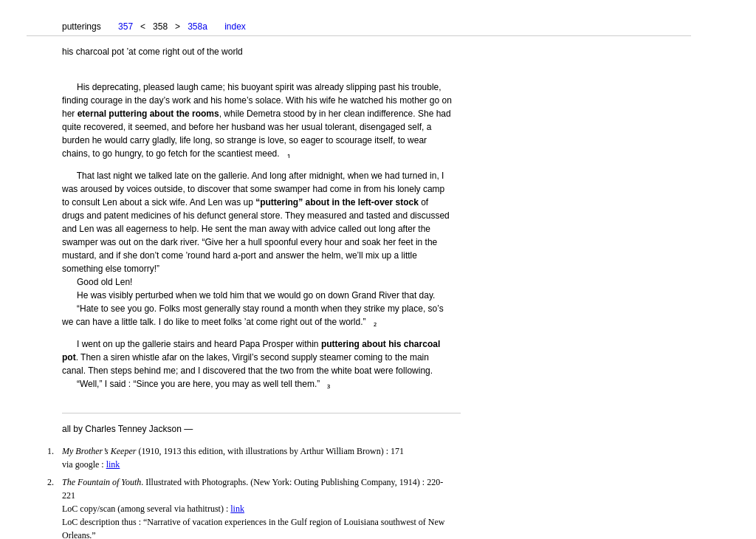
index (235, 27)
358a (197, 27)
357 (126, 27)
